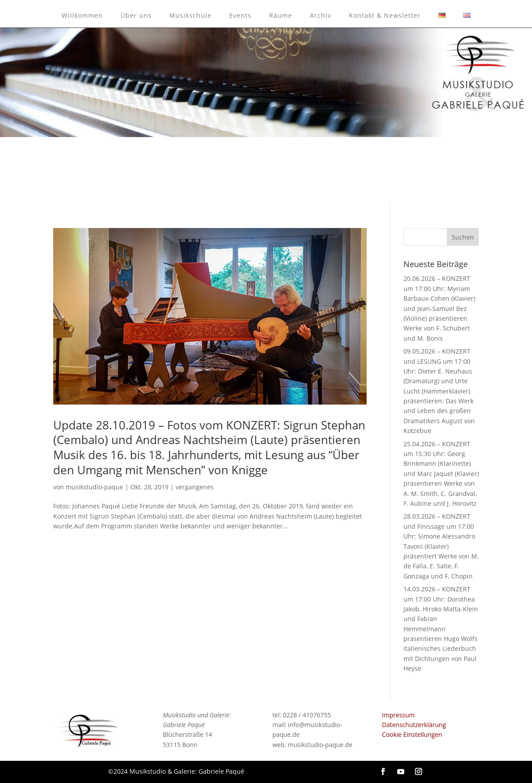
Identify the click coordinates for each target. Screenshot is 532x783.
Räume (281, 15)
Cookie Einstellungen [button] (412, 734)
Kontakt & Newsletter (385, 15)
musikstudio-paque (94, 487)
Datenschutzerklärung (414, 725)
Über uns (136, 15)
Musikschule (190, 15)
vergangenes (195, 487)
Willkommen (82, 15)
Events (240, 15)
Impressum (399, 715)
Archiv (321, 15)
